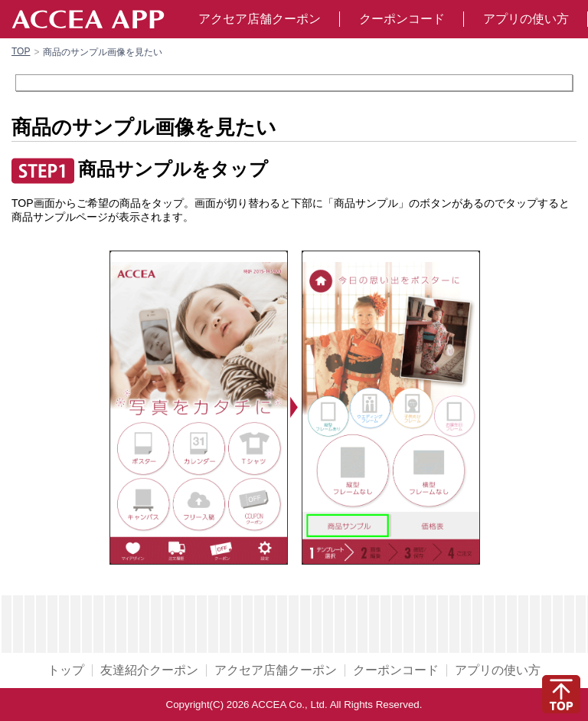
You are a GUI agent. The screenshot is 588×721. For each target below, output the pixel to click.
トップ (66, 670)
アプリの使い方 (526, 19)
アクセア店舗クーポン (260, 19)
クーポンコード (402, 19)
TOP (21, 51)
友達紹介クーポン (149, 670)
